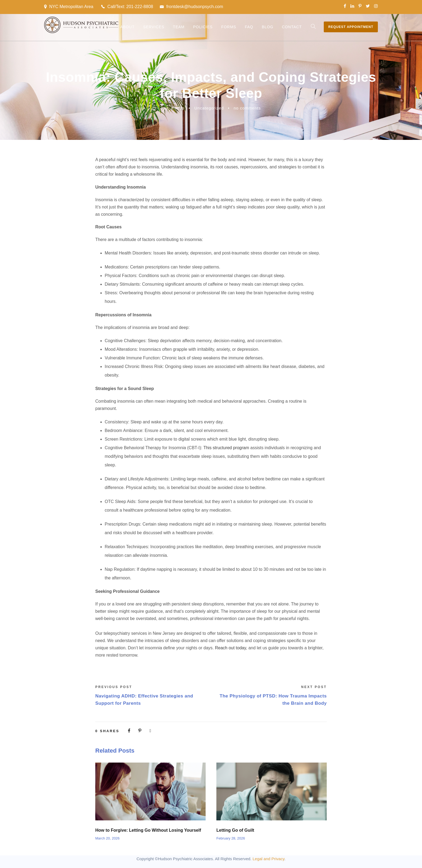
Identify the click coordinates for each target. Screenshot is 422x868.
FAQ (249, 27)
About (127, 27)
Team (179, 27)
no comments (247, 108)
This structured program (226, 448)
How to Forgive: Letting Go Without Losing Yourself (148, 830)
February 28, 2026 (231, 838)
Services (154, 27)
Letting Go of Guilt (235, 830)
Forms (229, 27)
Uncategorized (209, 108)
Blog (268, 27)
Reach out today (231, 648)
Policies (203, 27)
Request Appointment (351, 27)
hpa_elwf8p (173, 108)
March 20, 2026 (107, 838)
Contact (292, 27)
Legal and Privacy (268, 859)
